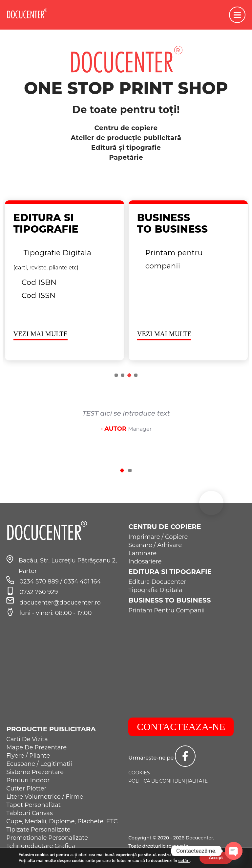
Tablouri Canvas (30, 813)
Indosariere (145, 561)
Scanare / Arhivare (155, 545)
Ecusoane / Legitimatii (39, 764)
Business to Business (169, 600)
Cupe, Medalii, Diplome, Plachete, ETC (62, 821)
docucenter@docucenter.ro (60, 603)
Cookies (139, 773)
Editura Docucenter (157, 582)
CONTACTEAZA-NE (181, 727)
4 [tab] (136, 375)
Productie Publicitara (51, 729)
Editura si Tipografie (170, 572)
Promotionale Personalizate (47, 838)
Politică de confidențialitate (168, 781)
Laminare (142, 553)
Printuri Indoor (28, 780)
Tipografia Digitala (155, 590)
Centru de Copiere (165, 527)
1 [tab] (116, 375)
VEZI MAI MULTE (41, 334)
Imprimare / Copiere (158, 537)
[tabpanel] (64, 280)
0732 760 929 (39, 592)
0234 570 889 (40, 582)
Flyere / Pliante (28, 756)
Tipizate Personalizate (38, 830)
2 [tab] (123, 375)
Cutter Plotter (26, 788)
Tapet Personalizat (33, 805)
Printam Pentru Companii (166, 610)
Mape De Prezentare (36, 747)
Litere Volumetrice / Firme (45, 797)
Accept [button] (216, 858)
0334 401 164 (82, 582)
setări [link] (183, 861)
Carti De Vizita (27, 739)
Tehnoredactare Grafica (41, 846)
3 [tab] (129, 375)
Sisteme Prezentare (35, 772)
